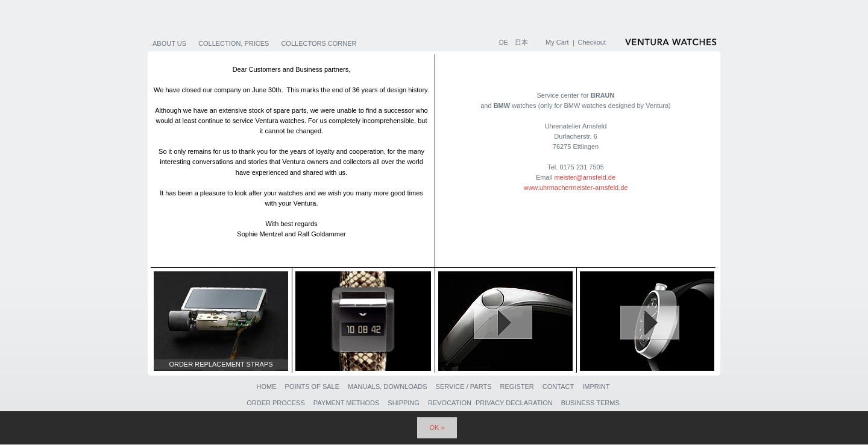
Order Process (276, 403)
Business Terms (590, 403)
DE (505, 42)
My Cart (557, 42)
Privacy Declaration (514, 403)
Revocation (450, 403)
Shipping (404, 403)
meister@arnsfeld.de (585, 177)
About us (169, 43)
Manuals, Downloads (387, 387)
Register (517, 387)
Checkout (592, 42)
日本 (521, 42)
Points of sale (312, 387)
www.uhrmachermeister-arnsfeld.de (575, 188)
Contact (558, 387)
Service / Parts (464, 387)
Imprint (596, 387)
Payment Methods (346, 403)
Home (266, 387)
